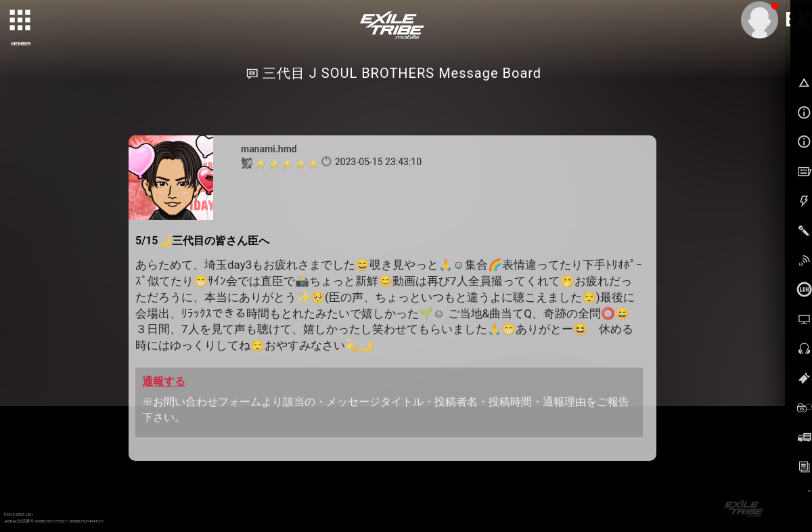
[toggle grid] (21, 21)
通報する (164, 381)
